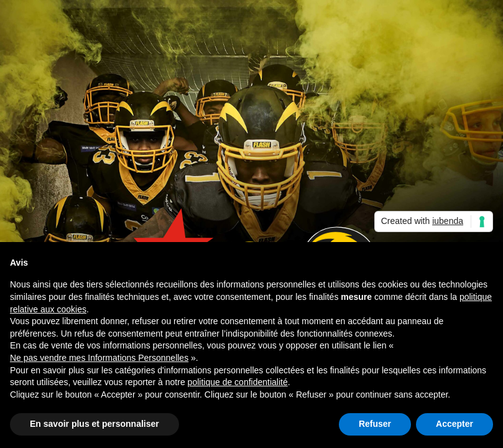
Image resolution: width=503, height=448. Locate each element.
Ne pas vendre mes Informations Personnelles (99, 358)
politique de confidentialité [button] (238, 382)
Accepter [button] (455, 424)
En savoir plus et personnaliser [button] (95, 424)
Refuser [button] (375, 424)
